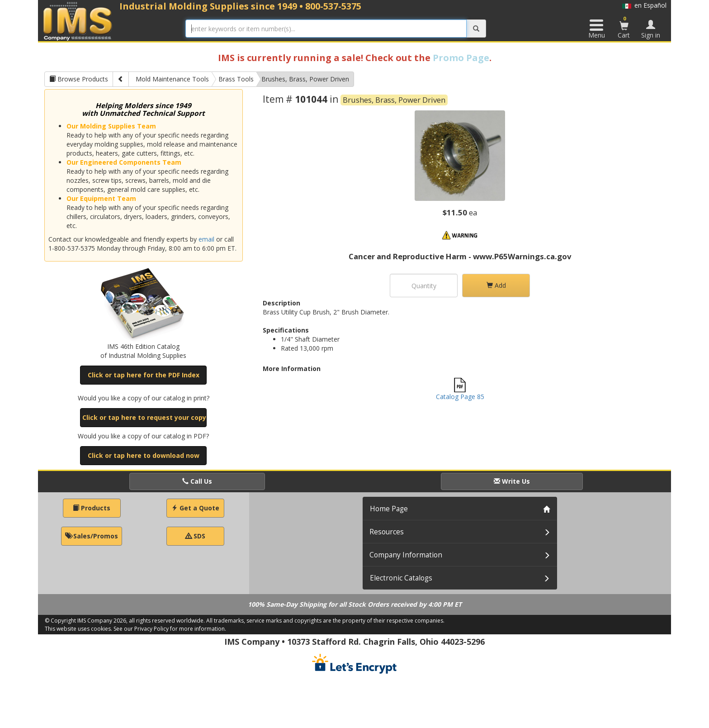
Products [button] (92, 508)
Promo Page (461, 58)
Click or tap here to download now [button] (144, 455)
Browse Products (79, 79)
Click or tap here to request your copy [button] (144, 417)
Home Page (389, 509)
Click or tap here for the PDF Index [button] (144, 375)
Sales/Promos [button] (92, 536)
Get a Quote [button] (195, 508)
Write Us (512, 481)
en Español (644, 5)
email (206, 239)
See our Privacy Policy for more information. (170, 629)
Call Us (197, 481)
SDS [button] (195, 536)
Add (496, 285)
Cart (624, 27)
